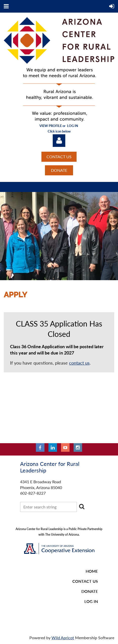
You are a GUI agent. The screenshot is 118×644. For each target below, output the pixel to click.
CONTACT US (59, 157)
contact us (79, 363)
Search (82, 506)
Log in (59, 141)
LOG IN (91, 601)
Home (92, 571)
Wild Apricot (63, 638)
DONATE (59, 170)
